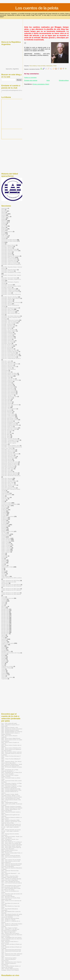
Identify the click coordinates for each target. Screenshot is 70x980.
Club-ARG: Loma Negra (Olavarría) (11, 294)
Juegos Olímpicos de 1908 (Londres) (11, 578)
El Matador (4, 519)
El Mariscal (4, 518)
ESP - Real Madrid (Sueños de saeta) (12, 914)
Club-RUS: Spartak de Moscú (9, 465)
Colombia (4, 492)
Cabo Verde (5, 236)
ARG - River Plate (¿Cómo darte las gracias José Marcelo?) (11, 848)
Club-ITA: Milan (6, 435)
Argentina (4, 221)
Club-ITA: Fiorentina (7, 431)
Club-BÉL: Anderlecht (7, 324)
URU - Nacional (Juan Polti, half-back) (12, 954)
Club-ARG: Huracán (7, 285)
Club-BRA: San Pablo (7, 342)
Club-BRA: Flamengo (7, 336)
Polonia (3, 649)
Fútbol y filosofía (6, 544)
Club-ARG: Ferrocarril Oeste (9, 278)
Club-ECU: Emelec (7, 368)
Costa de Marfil (6, 497)
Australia (4, 223)
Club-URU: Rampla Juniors (9, 481)
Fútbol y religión (6, 552)
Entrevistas (4, 526)
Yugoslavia (4, 679)
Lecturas (4, 601)
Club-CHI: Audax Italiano (8, 345)
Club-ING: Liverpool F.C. (8, 417)
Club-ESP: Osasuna (7, 384)
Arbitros (3, 218)
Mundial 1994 (5, 628)
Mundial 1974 (5, 621)
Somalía (4, 660)
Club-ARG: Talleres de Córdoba (10, 320)
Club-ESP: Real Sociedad (8, 391)
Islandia (3, 571)
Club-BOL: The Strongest (8, 330)
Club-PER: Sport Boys (7, 455)
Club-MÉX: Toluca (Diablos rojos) (10, 446)
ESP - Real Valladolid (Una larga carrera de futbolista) (10, 916)
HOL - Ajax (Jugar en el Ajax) (9, 928)
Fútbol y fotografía (6, 545)
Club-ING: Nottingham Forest (9, 422)
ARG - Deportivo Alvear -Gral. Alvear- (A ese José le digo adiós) (12, 762)
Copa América (5, 493)
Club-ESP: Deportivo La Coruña (10, 380)
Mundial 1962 (5, 617)
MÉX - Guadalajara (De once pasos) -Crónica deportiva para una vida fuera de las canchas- (12, 939)
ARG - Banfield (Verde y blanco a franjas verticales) (10, 734)
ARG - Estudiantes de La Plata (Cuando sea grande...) (10, 770)
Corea (3, 496)
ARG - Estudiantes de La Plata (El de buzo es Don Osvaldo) (12, 773)
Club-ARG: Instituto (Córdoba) (10, 290)
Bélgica (3, 227)
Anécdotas (4, 214)
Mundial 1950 (5, 613)
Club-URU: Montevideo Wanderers (11, 476)
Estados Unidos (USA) (8, 531)
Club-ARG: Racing (6, 304)
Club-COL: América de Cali (9, 357)
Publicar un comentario (30, 77)
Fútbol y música (6, 549)
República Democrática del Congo (11, 653)
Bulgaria (4, 234)
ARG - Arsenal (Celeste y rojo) (10, 727)
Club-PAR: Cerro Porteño (8, 450)
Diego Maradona (6, 506)
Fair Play (4, 533)
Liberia (3, 604)
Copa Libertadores (6, 495)
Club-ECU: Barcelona (7, 365)
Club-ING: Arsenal (6, 410)
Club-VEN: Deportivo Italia (9, 488)
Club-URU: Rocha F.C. (8, 484)
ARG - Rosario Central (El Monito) (11, 856)
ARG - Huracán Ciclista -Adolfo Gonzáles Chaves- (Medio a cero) (11, 795)
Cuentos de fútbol (6, 503)
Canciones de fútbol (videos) (9, 241)
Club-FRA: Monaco (7, 402)
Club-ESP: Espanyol (7, 381)
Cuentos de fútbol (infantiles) (9, 504)
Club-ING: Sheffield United (9, 424)
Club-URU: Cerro (6, 470)
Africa (3, 210)
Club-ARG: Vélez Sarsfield (9, 323)
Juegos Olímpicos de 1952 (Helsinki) (11, 586)
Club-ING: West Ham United (9, 429)
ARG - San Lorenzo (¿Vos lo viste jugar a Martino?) (11, 862)
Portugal (4, 650)
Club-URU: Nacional (7, 478)
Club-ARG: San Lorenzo (8, 312)
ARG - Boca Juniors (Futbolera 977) (11, 748)
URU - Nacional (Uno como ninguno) (11, 962)
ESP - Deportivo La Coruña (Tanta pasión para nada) (11, 899)
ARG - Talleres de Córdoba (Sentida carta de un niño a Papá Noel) (11, 879)
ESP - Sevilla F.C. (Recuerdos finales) (12, 924)
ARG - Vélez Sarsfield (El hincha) (10, 881)
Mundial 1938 (5, 612)
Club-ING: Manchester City (9, 418)
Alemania (4, 211)
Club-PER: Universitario (8, 458)
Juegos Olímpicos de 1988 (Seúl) (10, 593)
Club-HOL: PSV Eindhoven (9, 409)
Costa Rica (4, 499)
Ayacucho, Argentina (12, 69)
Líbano (3, 602)
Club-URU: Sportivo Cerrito (9, 485)
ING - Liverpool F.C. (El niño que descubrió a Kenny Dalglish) (10, 930)
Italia (3, 572)
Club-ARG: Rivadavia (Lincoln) (10, 308)
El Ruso (4, 521)
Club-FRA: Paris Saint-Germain (10, 405)
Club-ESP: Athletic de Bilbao (9, 373)
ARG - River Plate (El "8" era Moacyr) (12, 842)
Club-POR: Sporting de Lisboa (10, 462)
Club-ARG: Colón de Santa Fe (10, 263)
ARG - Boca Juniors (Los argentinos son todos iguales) (11, 750)
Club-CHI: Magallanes (7, 349)
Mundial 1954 (5, 615)
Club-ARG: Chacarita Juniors (9, 260)
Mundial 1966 (5, 619)
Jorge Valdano (5, 576)
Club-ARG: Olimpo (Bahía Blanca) (11, 298)
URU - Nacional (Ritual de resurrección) (8, 960)
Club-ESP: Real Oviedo (8, 390)
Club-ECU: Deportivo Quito (9, 366)
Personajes (4, 645)
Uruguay (4, 673)
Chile (3, 242)
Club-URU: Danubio (7, 471)
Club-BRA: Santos (6, 343)
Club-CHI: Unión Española (9, 353)
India (3, 564)
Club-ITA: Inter (5, 432)
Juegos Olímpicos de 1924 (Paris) (11, 581)
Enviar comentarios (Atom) (41, 84)
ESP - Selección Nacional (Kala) (10, 918)
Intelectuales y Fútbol (51, 66)
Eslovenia (4, 529)
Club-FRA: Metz (6, 401)
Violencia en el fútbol (7, 677)
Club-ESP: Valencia (7, 398)
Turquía (3, 670)
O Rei (3, 638)
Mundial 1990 (5, 627)
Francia (3, 537)
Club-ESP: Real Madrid (8, 387)
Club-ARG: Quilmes (7, 301)
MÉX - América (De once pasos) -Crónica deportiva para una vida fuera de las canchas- (12, 935)
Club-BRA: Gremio (6, 339)
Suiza (3, 664)
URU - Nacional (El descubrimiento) (11, 950)
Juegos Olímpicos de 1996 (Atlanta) (11, 594)
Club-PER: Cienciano (7, 452)
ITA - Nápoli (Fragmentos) (8, 932)
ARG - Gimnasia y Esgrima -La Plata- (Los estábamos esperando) (12, 787)
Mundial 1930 (5, 609)
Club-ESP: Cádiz (6, 377)
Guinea (3, 557)
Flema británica (33, 66)
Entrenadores (5, 525)
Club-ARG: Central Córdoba (9, 259)
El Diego (4, 512)
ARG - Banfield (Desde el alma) (10, 730)
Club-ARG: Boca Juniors (8, 257)
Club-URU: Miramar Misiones (9, 474)
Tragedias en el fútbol (7, 666)
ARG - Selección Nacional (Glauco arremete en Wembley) (11, 866)
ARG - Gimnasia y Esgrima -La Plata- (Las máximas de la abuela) (12, 784)
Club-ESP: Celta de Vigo (8, 379)
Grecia (3, 555)
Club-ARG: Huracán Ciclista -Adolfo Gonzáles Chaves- (11, 287)
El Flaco (4, 515)
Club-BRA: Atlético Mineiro (9, 331)
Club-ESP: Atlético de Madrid (9, 375)
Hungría (4, 563)
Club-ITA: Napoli (6, 436)
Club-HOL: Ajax (6, 407)
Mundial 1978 (5, 623)
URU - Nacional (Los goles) (9, 958)
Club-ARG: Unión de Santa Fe (10, 321)
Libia (3, 605)
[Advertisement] (12, 30)
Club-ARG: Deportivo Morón (9, 270)
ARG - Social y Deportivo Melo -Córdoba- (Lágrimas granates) (10, 877)
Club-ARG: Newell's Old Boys (9, 297)
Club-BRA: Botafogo (7, 332)
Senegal (4, 657)
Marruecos (4, 606)
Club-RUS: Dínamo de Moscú (9, 463)
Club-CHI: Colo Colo (7, 346)
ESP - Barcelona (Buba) (8, 896)
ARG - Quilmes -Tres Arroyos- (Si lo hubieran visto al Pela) (11, 822)
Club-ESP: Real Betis (7, 386)
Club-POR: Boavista (7, 461)
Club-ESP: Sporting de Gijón (9, 396)
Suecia (3, 662)
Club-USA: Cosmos (7, 486)
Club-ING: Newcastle (7, 421)
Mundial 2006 (5, 632)
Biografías (4, 229)
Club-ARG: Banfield (7, 255)
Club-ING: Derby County (8, 414)
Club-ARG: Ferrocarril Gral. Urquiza (11, 275)
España (3, 530)
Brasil (3, 233)
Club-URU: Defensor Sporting (9, 473)
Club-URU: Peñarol (7, 480)
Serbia (3, 658)
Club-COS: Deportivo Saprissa (10, 364)
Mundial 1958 (5, 616)
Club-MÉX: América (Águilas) (9, 439)
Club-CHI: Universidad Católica (10, 354)
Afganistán (4, 208)
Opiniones (4, 639)
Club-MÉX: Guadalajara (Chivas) (10, 440)
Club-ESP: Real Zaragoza (8, 394)
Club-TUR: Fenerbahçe (8, 467)
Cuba (3, 501)
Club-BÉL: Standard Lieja (8, 326)
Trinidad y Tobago (6, 668)
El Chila (3, 511)
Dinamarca (4, 507)
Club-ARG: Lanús (6, 293)
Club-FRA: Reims (6, 406)
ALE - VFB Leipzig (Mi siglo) (9, 723)
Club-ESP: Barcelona (7, 376)
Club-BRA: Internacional (8, 341)
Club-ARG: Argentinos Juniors (10, 251)
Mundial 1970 (5, 620)
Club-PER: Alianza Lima (8, 451)
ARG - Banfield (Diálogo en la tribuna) (12, 732)
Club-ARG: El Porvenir (8, 271)
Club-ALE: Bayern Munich (8, 245)
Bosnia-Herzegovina (7, 231)
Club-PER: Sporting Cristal (9, 456)
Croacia (3, 500)
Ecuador (4, 508)
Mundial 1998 (5, 630)
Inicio (48, 80)
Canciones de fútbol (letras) (9, 240)
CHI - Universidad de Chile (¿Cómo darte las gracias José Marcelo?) (11, 886)
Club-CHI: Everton (6, 347)
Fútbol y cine (5, 542)
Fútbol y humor (5, 546)
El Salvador (5, 522)
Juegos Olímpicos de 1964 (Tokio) (11, 589)
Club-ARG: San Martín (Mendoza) (11, 316)
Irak (2, 568)
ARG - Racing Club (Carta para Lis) (11, 824)
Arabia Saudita (5, 217)
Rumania (4, 654)
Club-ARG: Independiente (8, 289)
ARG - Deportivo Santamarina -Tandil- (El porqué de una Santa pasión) (12, 765)
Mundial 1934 (5, 610)
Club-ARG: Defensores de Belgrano (11, 264)
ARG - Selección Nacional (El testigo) (12, 864)
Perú (3, 646)
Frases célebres (6, 538)
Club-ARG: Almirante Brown (9, 249)
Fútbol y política (6, 551)
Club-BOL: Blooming (7, 327)
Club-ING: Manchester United (9, 420)
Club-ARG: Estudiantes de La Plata (11, 272)
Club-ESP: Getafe (6, 383)
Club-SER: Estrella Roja (8, 466)
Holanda (4, 560)
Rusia (3, 655)
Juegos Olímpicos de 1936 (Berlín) (11, 585)
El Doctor (4, 514)
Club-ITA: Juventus (7, 433)
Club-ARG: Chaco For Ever (9, 261)
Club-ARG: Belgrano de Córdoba (10, 256)
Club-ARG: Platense (7, 300)
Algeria (3, 212)
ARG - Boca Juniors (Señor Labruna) (11, 752)
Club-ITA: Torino (6, 437)
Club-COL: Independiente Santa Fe (11, 358)
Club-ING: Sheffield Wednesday (10, 425)
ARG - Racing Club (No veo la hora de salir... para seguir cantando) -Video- (11, 831)
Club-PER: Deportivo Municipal (10, 454)
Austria (3, 225)
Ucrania (3, 672)
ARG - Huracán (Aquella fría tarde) (11, 789)
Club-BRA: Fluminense (8, 338)
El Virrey (4, 523)
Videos (3, 676)
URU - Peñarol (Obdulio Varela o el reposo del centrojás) (11, 967)
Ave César (4, 226)
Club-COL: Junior (6, 361)
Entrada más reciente (31, 80)
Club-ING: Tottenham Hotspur (9, 428)
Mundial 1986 (5, 625)
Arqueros (4, 222)
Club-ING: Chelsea (7, 413)
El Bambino (5, 510)
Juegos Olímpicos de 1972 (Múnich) (11, 590)
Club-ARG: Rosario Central (9, 311)
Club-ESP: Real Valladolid (8, 392)
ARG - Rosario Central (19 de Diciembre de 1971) (9, 851)
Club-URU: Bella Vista (7, 469)
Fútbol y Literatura (6, 548)
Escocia (4, 527)
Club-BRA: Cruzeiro (7, 335)
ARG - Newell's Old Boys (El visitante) (12, 808)
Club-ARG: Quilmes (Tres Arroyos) (11, 302)
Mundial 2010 (5, 634)
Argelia (3, 219)
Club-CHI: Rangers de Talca (9, 350)
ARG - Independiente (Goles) (9, 802)
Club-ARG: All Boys (7, 248)
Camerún (4, 237)
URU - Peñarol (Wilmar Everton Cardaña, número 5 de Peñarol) (10, 969)
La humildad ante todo (7, 598)
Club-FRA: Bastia (6, 399)
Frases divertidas (6, 541)
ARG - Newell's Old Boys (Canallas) (11, 806)
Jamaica (4, 574)
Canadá (4, 238)
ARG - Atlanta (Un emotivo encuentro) (12, 729)
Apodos (3, 215)
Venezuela (4, 675)
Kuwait (3, 597)
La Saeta (4, 600)
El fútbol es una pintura (8, 516)
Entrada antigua (64, 80)
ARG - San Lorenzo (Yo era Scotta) (11, 860)
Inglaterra (4, 566)
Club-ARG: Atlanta (6, 253)
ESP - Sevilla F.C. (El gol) (8, 920)
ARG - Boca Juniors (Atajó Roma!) (11, 738)
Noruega (4, 636)
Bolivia (3, 230)
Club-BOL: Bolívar (6, 328)
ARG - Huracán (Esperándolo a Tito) (11, 790)
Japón (3, 575)
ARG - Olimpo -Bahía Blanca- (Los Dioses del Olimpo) (11, 810)
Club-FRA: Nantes (6, 403)
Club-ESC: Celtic (6, 372)
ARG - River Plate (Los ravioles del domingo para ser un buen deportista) (12, 844)
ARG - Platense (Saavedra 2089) (10, 820)
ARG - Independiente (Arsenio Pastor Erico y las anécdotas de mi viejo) (12, 798)
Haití (3, 559)
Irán (2, 570)
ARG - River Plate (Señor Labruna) (11, 846)
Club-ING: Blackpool (7, 411)
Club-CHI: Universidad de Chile (10, 356)
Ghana (3, 553)
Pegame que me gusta (8, 643)
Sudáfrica (4, 661)
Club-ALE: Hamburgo (7, 246)
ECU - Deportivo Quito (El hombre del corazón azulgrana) (12, 894)
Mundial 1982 (5, 624)
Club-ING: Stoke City (7, 426)
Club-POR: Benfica (7, 459)
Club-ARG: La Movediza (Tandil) (10, 291)
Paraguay (4, 642)
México (3, 608)
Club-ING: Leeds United (8, 416)
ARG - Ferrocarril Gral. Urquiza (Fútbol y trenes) (10, 776)
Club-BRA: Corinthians (8, 334)
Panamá (4, 640)
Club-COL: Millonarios (7, 362)
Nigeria (3, 635)
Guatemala (4, 556)
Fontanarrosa (5, 536)
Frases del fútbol (42, 66)
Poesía (3, 647)
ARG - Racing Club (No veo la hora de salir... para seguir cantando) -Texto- (11, 827)
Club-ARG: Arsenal (7, 252)
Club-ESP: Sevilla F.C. (8, 395)
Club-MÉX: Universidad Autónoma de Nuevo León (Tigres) (12, 448)
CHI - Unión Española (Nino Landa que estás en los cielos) (11, 889)
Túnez (3, 669)
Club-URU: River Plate (8, 482)
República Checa (6, 651)
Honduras (4, 561)
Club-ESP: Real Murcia (8, 388)
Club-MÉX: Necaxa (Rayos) (9, 441)
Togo (3, 665)
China (3, 244)
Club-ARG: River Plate (8, 309)
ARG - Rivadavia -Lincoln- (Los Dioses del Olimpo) (10, 840)
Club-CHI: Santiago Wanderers (10, 351)
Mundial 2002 (5, 631)
